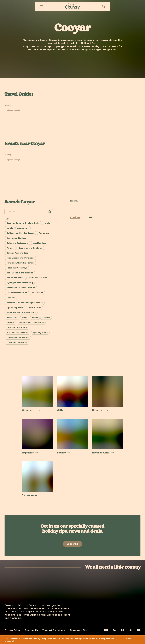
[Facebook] (122, 630)
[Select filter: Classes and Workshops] (18, 338)
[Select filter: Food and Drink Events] (17, 328)
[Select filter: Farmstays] (44, 233)
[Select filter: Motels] (10, 228)
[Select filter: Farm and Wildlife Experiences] (20, 263)
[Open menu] (41, 6)
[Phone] (114, 630)
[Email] (106, 630)
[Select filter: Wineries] (11, 248)
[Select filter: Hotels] (47, 223)
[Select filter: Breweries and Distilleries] (31, 248)
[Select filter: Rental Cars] (12, 318)
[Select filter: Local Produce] (39, 243)
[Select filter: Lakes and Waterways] (17, 268)
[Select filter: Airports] (46, 318)
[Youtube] (139, 630)
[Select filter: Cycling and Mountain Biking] (20, 283)
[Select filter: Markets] (10, 323)
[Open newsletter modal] (72, 544)
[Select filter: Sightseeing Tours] (15, 308)
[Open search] (104, 6)
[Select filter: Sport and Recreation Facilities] (21, 288)
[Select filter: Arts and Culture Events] (18, 333)
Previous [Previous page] (75, 217)
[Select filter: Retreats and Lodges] (16, 238)
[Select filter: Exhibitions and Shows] (17, 343)
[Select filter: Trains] (35, 318)
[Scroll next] (17, 110)
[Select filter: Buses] (25, 318)
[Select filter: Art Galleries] (37, 293)
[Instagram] (130, 630)
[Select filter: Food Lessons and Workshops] (20, 258)
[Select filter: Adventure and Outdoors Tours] (21, 313)
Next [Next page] (92, 217)
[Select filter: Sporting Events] (40, 333)
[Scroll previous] (10, 110)
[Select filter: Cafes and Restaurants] (17, 243)
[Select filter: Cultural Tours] (34, 308)
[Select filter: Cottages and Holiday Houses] (20, 233)
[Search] (50, 212)
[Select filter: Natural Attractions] (16, 278)
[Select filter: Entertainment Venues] (17, 293)
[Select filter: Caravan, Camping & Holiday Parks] (23, 223)
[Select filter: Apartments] (23, 228)
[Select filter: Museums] (11, 298)
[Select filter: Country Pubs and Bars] (17, 253)
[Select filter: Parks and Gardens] (38, 278)
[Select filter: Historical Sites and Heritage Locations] (25, 303)
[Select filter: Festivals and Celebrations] (31, 323)
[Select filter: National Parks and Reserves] (20, 273)
